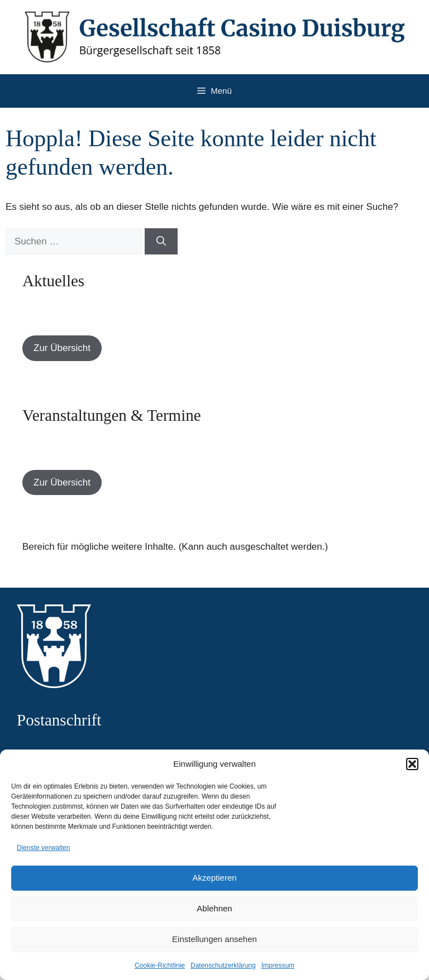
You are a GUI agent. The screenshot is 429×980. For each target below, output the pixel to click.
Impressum (278, 965)
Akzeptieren (214, 878)
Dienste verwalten (43, 848)
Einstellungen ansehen (214, 939)
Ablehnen (214, 908)
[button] (412, 764)
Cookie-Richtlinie (160, 965)
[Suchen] (161, 242)
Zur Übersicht (62, 348)
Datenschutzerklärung (223, 965)
